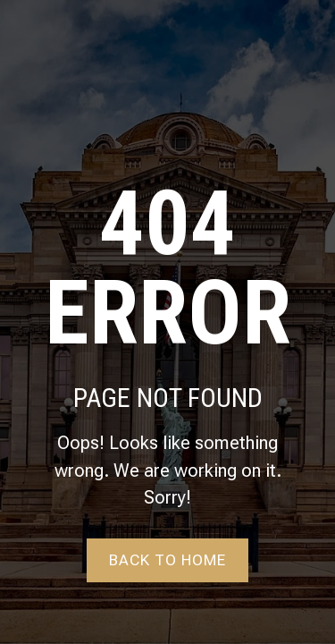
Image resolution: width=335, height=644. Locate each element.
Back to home (167, 560)
